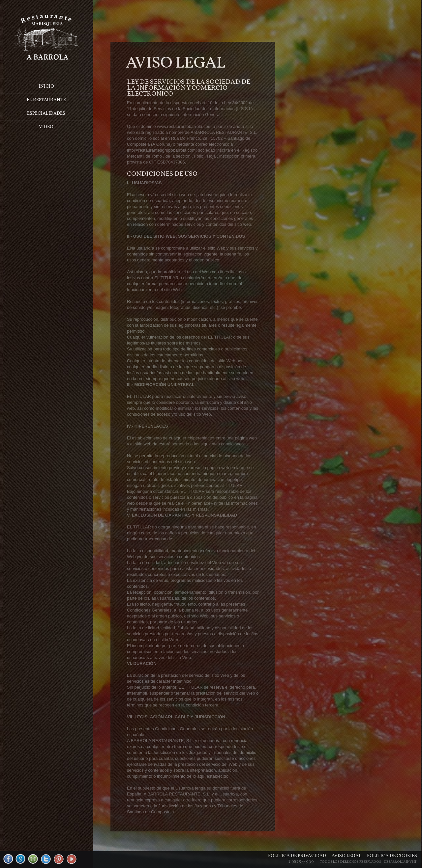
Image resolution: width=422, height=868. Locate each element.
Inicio (47, 87)
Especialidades (47, 114)
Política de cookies (392, 856)
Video (47, 127)
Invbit (411, 862)
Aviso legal (347, 856)
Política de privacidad (297, 856)
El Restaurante (47, 100)
